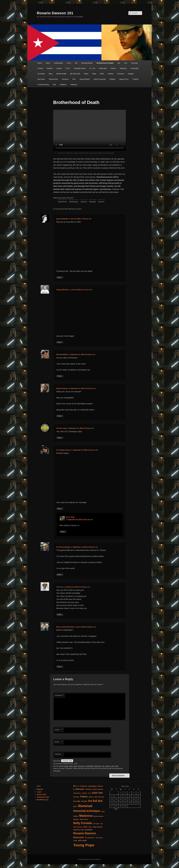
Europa (59, 68)
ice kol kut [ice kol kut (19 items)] (95, 801)
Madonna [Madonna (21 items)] (86, 816)
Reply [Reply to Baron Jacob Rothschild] (60, 667)
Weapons (63, 85)
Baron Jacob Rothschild (65, 627)
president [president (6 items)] (88, 830)
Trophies (135, 79)
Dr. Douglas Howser (63, 450)
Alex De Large (61, 428)
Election (50, 68)
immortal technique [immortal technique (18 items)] (87, 811)
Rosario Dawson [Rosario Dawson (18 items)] (85, 833)
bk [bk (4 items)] (74, 789)
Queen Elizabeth (62, 219)
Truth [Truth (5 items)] (75, 841)
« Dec (116, 809)
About (48, 63)
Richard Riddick (62, 355)
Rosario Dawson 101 (55, 13)
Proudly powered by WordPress (89, 859)
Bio (76, 63)
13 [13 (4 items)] (78, 786)
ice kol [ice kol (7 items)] (84, 801)
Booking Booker (87, 63)
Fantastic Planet (80, 68)
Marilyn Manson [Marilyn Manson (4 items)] (99, 816)
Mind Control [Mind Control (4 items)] (84, 819)
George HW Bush (62, 290)
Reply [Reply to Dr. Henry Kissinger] (60, 575)
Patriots (111, 74)
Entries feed (41, 794)
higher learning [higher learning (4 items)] (99, 797)
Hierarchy (123, 68)
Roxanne (65, 79)
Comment (59, 695)
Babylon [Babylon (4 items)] (100, 786)
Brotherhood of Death (105, 63)
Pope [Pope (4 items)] (90, 827)
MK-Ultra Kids (75, 74)
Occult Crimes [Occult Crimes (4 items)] (78, 827)
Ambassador (58, 63)
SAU (74, 79)
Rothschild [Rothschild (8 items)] (78, 837)
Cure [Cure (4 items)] (90, 793)
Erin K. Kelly (70, 517)
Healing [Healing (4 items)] (91, 797)
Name (59, 730)
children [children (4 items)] (84, 793)
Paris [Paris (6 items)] (85, 827)
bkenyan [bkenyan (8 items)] (80, 789)
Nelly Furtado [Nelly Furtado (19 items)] (83, 823)
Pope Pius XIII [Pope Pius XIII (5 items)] (78, 830)
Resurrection (53, 79)
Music (86, 74)
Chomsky (134, 63)
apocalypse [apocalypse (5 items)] (93, 786)
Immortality (135, 68)
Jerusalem (41, 74)
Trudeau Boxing (43, 85)
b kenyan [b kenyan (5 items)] (88, 789)
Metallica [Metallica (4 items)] (76, 819)
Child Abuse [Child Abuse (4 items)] (77, 793)
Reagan (131, 74)
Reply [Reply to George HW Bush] (60, 342)
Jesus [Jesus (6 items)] (76, 816)
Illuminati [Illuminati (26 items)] (85, 806)
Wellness (74, 85)
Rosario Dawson (62, 388)
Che (119, 63)
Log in (39, 792)
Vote (54, 85)
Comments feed (43, 797)
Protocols (121, 74)
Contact (40, 68)
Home (40, 63)
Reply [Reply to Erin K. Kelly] (63, 532)
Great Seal (103, 68)
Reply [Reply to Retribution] (60, 615)
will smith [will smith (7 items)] (82, 840)
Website (58, 754)
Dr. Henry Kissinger (63, 547)
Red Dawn (41, 79)
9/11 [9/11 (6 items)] (75, 786)
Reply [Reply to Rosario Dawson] (60, 416)
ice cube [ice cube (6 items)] (77, 801)
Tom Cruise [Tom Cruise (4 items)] (99, 838)
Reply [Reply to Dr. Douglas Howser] (60, 509)
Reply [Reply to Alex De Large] (60, 438)
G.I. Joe (92, 68)
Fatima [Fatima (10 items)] (84, 797)
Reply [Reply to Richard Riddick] (60, 376)
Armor (69, 63)
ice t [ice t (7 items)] (75, 806)
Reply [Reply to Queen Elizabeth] (60, 277)
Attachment (57, 761)
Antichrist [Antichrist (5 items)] (84, 786)
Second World (85, 79)
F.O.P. (68, 68)
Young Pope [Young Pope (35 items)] (84, 845)
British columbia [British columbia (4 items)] (98, 789)
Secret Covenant (100, 79)
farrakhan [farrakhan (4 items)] (76, 797)
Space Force (124, 79)
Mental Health (61, 74)
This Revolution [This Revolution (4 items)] (89, 838)
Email (59, 742)
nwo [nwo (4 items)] (101, 824)
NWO (102, 74)
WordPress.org (43, 800)
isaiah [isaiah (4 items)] (103, 811)
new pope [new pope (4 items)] (96, 824)
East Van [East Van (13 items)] (98, 793)
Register (40, 789)
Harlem (113, 68)
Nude (94, 74)
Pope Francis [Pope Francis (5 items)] (98, 827)
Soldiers (113, 79)
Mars (51, 74)
